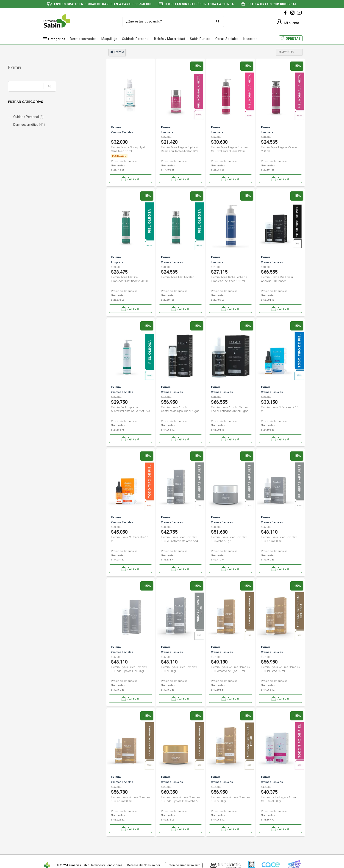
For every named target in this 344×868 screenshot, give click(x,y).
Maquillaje (109, 39)
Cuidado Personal (136, 39)
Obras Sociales (227, 39)
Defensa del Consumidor (144, 865)
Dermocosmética (83, 39)
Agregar (130, 179)
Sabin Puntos (200, 39)
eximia (117, 52)
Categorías (57, 39)
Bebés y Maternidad (170, 39)
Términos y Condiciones (106, 865)
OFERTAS (293, 39)
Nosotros (250, 39)
